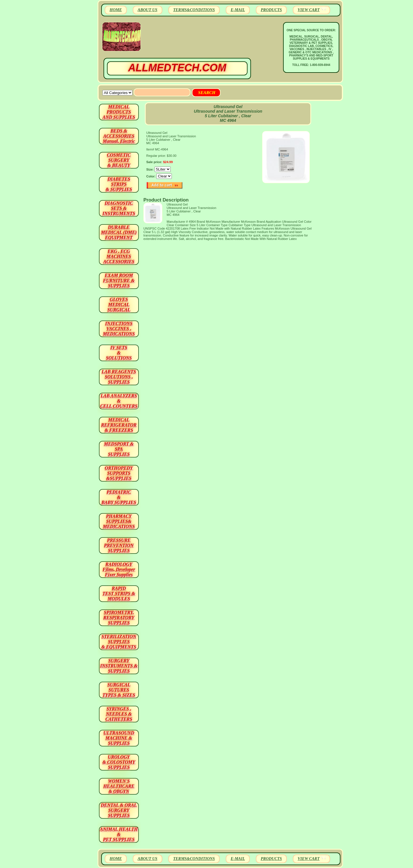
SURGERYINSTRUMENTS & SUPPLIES (119, 666)
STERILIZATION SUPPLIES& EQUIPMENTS (119, 642)
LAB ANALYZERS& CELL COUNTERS (119, 401)
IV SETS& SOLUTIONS (119, 353)
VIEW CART (309, 10)
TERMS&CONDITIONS (194, 10)
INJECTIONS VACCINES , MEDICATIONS (119, 329)
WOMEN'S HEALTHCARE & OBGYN (119, 786)
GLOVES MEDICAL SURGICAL (119, 305)
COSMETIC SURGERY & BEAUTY (119, 160)
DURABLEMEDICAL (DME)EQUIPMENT (119, 232)
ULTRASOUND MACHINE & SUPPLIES (119, 738)
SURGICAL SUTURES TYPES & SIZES (119, 690)
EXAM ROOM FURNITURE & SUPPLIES (119, 280)
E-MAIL (238, 10)
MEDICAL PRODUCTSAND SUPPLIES (119, 112)
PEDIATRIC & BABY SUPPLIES (119, 497)
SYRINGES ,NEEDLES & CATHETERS (119, 714)
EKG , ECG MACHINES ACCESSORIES (119, 256)
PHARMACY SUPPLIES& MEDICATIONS (119, 521)
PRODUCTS (271, 10)
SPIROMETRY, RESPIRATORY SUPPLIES (119, 618)
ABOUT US (148, 10)
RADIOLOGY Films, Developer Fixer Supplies (119, 569)
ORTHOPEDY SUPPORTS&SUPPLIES (119, 473)
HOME (116, 10)
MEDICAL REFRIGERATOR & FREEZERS (119, 425)
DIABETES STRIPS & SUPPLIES (119, 184)
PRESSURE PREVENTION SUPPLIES (119, 545)
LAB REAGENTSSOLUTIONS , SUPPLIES (119, 377)
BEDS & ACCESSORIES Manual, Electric (119, 136)
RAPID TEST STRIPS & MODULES (119, 594)
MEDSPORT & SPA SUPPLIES (119, 449)
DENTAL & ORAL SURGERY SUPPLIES (119, 810)
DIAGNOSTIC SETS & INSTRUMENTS (119, 208)
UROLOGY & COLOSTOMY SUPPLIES (119, 762)
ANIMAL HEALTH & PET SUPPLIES (119, 834)
